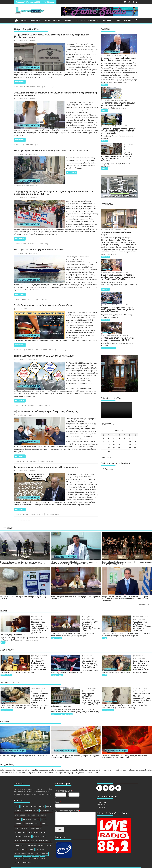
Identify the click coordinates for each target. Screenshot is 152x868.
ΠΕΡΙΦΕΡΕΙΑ (127, 21)
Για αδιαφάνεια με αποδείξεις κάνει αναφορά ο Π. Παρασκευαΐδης (46, 467)
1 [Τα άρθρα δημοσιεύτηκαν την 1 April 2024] (103, 403)
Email (58, 791)
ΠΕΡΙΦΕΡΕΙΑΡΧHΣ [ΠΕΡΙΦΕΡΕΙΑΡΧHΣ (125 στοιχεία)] (20, 839)
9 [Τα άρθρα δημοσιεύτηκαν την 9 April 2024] (109, 407)
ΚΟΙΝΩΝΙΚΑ (57, 21)
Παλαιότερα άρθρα (23, 521)
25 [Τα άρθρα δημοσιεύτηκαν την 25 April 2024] (119, 413)
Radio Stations (102, 791)
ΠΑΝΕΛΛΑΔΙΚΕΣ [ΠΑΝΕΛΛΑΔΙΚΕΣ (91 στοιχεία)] (20, 834)
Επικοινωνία (101, 796)
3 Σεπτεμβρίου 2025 (81, 682)
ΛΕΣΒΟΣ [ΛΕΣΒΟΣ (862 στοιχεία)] (37, 813)
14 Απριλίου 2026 (108, 55)
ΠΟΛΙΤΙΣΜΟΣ (80, 21)
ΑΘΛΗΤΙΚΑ (69, 21)
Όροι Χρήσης (101, 794)
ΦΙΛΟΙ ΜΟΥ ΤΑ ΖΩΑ (7, 699)
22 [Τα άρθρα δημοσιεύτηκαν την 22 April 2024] (103, 413)
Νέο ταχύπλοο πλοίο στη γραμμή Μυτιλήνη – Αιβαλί (40, 250)
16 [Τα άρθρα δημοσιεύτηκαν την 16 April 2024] (109, 410)
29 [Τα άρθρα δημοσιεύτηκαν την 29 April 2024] (103, 417)
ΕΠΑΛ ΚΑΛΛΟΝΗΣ (29, 406)
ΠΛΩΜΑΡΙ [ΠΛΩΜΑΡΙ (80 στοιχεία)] (31, 839)
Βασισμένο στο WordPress (58, 865)
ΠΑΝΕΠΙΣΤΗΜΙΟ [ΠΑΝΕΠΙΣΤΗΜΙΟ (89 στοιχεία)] (31, 834)
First (57, 787)
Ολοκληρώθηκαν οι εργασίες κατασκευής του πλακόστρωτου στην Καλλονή (51, 151)
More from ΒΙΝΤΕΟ (145, 605)
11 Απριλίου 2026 (125, 88)
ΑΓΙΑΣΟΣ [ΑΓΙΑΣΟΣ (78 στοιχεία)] (41, 796)
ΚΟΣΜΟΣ (19, 145)
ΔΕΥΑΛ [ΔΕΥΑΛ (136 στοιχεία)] (36, 800)
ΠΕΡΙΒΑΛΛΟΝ (93, 21)
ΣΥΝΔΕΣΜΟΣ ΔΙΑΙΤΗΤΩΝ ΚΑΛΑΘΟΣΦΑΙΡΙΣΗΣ (39, 350)
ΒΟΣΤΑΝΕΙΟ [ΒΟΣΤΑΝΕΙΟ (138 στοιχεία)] (28, 800)
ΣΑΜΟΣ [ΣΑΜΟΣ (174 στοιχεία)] (38, 843)
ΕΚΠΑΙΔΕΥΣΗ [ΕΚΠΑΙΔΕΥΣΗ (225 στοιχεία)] (31, 804)
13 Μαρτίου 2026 (107, 213)
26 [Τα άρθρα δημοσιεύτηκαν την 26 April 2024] (125, 413)
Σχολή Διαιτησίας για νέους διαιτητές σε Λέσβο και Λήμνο (43, 305)
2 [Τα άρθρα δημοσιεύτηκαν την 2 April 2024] (109, 403)
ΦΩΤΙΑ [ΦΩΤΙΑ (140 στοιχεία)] (43, 847)
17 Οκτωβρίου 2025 (125, 271)
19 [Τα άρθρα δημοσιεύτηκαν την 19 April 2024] (125, 410)
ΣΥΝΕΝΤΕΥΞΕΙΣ (107, 21)
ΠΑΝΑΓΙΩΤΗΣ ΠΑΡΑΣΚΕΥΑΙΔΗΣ (34, 514)
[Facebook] (100, 777)
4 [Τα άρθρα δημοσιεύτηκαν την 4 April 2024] (119, 403)
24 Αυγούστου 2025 (132, 682)
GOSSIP (3, 666)
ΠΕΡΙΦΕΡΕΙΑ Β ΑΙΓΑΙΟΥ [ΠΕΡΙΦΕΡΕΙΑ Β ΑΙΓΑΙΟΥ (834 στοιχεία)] (45, 834)
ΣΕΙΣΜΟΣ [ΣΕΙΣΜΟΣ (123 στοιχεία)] (45, 843)
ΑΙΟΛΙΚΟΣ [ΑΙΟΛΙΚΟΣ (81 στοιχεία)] (49, 796)
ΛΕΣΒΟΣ (24, 21)
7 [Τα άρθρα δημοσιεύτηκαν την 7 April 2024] (135, 403)
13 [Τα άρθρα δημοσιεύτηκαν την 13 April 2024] (130, 407)
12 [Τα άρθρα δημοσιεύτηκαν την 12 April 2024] (125, 407)
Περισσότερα (20, 82)
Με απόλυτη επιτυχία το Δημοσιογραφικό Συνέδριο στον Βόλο (24, 745)
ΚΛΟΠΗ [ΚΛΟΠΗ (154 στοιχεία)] (43, 809)
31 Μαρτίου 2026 (30, 617)
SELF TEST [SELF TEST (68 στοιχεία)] (34, 796)
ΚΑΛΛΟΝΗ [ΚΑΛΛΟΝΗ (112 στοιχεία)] (36, 809)
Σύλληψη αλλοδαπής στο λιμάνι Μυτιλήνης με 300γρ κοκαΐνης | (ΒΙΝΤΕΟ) (24, 598)
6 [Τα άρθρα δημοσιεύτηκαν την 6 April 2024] (130, 403)
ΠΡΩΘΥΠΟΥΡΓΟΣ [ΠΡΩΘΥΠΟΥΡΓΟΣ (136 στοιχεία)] (20, 843)
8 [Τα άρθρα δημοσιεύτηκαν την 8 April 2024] (103, 407)
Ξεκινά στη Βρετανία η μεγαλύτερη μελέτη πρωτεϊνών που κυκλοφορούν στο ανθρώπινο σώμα (124, 746)
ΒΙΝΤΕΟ (18, 244)
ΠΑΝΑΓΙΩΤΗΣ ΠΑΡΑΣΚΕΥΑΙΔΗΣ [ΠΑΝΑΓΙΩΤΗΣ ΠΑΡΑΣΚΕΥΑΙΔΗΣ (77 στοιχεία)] (24, 830)
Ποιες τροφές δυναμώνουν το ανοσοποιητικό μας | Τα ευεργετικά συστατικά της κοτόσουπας (76, 746)
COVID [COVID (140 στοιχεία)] (17, 796)
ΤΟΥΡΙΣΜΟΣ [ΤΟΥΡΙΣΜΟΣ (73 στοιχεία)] (27, 847)
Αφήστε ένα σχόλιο (50, 87)
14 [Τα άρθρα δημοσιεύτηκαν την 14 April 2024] (135, 407)
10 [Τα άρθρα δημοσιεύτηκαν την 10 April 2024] (114, 407)
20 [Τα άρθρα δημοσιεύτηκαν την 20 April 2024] (130, 410)
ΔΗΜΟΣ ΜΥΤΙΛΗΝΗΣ (31, 461)
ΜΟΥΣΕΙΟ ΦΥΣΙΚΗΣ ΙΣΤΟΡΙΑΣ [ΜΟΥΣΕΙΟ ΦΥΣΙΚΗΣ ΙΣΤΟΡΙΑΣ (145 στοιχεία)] (37, 822)
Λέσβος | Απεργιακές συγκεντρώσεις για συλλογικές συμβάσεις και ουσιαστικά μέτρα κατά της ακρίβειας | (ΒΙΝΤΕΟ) (54, 193)
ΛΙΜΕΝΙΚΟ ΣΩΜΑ (31, 87)
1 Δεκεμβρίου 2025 (30, 682)
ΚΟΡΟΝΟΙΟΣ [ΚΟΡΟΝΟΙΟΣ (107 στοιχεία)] (19, 813)
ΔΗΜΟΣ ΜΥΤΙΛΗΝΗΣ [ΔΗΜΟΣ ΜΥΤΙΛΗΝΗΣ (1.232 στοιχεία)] (46, 800)
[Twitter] (112, 777)
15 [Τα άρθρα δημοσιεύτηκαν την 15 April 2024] (103, 410)
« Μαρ (103, 423)
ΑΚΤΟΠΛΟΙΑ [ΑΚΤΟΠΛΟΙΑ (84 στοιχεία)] (19, 800)
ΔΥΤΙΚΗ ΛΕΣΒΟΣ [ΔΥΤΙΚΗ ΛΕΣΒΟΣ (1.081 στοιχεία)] (20, 804)
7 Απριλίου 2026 (124, 132)
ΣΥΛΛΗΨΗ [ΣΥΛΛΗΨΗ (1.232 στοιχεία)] (18, 847)
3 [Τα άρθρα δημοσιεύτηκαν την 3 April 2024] (114, 403)
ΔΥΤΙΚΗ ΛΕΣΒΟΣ (29, 186)
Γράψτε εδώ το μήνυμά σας (68, 800)
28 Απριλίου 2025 (131, 652)
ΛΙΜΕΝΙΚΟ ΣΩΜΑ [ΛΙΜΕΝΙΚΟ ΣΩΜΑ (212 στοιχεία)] (36, 817)
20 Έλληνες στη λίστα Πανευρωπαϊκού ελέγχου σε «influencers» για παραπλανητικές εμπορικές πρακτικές (56, 94)
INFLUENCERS (29, 145)
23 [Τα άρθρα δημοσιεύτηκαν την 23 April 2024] (109, 413)
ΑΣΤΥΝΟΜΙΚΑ (35, 21)
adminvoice (33, 41)
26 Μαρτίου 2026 (80, 617)
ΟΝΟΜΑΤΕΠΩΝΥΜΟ (64, 780)
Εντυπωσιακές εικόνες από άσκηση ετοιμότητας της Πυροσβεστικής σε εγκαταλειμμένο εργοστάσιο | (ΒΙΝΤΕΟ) (22, 563)
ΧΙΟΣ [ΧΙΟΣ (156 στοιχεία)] (35, 852)
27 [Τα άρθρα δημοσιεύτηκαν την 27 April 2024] (130, 413)
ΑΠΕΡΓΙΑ (32, 244)
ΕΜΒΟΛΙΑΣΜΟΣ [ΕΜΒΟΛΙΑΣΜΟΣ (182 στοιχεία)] (41, 804)
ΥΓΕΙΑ (118, 21)
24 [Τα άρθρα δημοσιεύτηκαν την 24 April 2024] (114, 413)
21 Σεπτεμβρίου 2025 (126, 294)
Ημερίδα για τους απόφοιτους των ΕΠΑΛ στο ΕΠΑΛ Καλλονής (44, 356)
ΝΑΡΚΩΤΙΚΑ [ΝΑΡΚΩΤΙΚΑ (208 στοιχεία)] (27, 826)
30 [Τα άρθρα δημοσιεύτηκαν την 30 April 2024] (109, 417)
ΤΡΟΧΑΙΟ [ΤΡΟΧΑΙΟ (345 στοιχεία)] (36, 847)
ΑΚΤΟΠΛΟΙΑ (28, 299)
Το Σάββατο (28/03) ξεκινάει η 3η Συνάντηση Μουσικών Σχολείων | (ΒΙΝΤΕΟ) (76, 598)
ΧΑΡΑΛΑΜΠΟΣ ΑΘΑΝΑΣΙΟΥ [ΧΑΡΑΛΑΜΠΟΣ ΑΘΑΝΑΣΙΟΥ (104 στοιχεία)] (23, 852)
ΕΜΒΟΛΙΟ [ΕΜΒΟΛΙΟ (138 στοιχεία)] (18, 809)
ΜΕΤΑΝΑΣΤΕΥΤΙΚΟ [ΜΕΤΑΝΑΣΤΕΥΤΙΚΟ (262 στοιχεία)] (20, 822)
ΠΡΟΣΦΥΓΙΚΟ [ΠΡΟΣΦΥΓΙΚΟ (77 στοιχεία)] (40, 839)
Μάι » (109, 423)
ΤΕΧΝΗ (3, 638)
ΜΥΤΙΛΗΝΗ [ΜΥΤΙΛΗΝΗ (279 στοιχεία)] (18, 826)
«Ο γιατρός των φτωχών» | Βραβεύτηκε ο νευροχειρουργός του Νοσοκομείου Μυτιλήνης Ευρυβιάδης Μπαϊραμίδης (75, 563)
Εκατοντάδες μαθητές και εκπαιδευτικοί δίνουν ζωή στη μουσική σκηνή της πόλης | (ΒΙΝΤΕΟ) (127, 563)
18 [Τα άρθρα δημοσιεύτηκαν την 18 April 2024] (119, 410)
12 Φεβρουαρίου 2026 (133, 617)
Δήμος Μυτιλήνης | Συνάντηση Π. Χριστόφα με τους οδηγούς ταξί (46, 411)
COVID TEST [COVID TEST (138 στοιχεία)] (25, 796)
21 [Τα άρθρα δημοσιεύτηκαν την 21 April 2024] (135, 410)
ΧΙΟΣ (38, 87)
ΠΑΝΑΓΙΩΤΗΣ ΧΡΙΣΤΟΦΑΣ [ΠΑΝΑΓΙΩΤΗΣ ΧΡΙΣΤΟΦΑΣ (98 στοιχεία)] (43, 830)
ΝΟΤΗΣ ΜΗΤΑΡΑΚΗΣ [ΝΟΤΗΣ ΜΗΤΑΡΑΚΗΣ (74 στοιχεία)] (39, 826)
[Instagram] (106, 777)
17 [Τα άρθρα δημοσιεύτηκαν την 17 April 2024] (114, 410)
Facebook (109, 435)
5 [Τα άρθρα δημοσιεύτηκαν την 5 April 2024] (125, 403)
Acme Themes (99, 865)
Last (70, 787)
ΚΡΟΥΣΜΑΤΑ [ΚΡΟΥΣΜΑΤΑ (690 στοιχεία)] (29, 813)
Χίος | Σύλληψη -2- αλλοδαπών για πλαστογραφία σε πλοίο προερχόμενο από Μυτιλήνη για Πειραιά (52, 36)
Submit (60, 819)
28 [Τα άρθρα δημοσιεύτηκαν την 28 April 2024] (135, 413)
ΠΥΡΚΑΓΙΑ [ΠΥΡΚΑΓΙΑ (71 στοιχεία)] (31, 843)
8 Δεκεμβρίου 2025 (125, 243)
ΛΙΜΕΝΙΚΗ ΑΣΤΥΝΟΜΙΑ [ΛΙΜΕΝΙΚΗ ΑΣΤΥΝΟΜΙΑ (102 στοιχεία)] (22, 817)
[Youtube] (119, 777)
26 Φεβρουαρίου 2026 (31, 652)
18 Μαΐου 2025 (79, 652)
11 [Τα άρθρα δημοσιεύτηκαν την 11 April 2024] (119, 407)
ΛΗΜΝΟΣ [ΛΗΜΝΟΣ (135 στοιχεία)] (45, 813)
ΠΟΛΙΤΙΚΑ (47, 21)
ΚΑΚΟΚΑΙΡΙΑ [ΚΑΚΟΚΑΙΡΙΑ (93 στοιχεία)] (27, 809)
